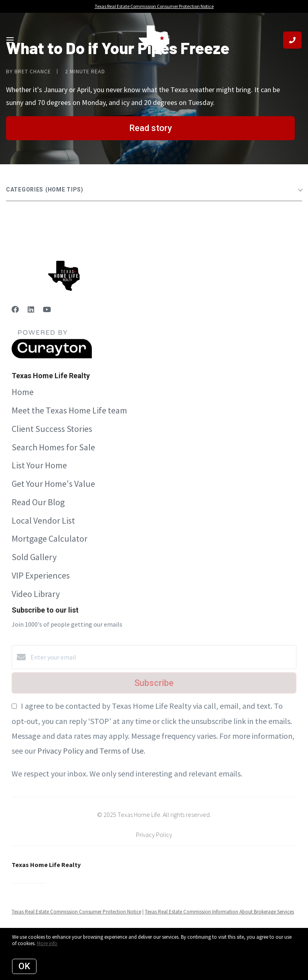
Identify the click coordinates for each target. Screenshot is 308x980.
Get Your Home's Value (53, 484)
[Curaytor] (52, 356)
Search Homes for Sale (53, 447)
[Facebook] (15, 310)
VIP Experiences (41, 575)
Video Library (36, 594)
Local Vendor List (43, 520)
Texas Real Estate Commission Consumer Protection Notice (76, 912)
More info (47, 943)
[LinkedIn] (31, 310)
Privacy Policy (154, 835)
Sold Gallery (34, 557)
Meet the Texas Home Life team (69, 410)
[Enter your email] (162, 657)
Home (23, 392)
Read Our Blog (38, 502)
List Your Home (39, 465)
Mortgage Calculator (50, 538)
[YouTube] (47, 310)
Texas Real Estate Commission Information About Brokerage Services (219, 912)
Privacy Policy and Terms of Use (90, 751)
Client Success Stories (52, 429)
